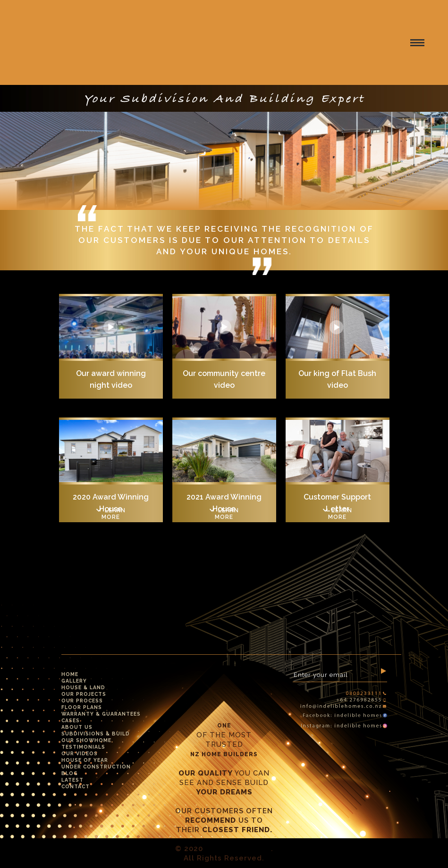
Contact (76, 786)
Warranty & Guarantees (101, 714)
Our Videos (80, 753)
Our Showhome (86, 740)
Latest (72, 780)
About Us (77, 727)
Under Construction (96, 767)
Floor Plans (82, 707)
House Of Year (85, 760)
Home (70, 674)
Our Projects (84, 694)
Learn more (111, 514)
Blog (70, 773)
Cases (71, 720)
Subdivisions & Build (96, 734)
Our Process (82, 701)
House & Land (83, 687)
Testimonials (83, 747)
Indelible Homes (238, 849)
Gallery (74, 681)
